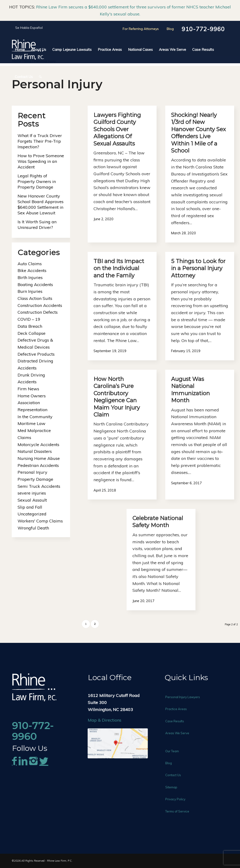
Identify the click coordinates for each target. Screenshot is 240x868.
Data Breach (30, 326)
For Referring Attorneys (141, 29)
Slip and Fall (30, 507)
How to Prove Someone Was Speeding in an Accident (41, 161)
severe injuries (32, 493)
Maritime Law (32, 423)
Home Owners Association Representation (32, 403)
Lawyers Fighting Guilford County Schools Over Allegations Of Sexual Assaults (117, 129)
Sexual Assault (32, 500)
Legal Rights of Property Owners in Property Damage (37, 181)
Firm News (28, 389)
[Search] (39, 77)
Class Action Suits (35, 298)
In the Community (35, 417)
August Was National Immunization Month (190, 390)
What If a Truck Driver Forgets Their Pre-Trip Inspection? (40, 141)
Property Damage (35, 479)
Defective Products (36, 354)
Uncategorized (32, 514)
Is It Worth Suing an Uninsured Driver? (37, 225)
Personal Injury (32, 472)
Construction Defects (38, 312)
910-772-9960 (203, 29)
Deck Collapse (32, 333)
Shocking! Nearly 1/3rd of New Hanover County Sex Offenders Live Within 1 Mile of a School (198, 133)
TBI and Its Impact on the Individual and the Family (119, 268)
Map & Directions (111, 720)
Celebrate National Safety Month (158, 522)
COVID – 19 (29, 319)
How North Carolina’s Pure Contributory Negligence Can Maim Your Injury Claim (117, 397)
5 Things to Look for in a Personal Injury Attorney (198, 268)
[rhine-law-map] (124, 743)
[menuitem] (20, 50)
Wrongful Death (33, 528)
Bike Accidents (32, 270)
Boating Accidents (35, 285)
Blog (170, 29)
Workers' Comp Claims (40, 521)
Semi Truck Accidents (39, 486)
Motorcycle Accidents (38, 445)
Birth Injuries (30, 278)
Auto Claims (30, 264)
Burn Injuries (30, 291)
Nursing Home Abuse (39, 458)
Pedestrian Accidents (38, 465)
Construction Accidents (40, 305)
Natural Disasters (35, 451)
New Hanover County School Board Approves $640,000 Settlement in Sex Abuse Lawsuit (41, 204)
